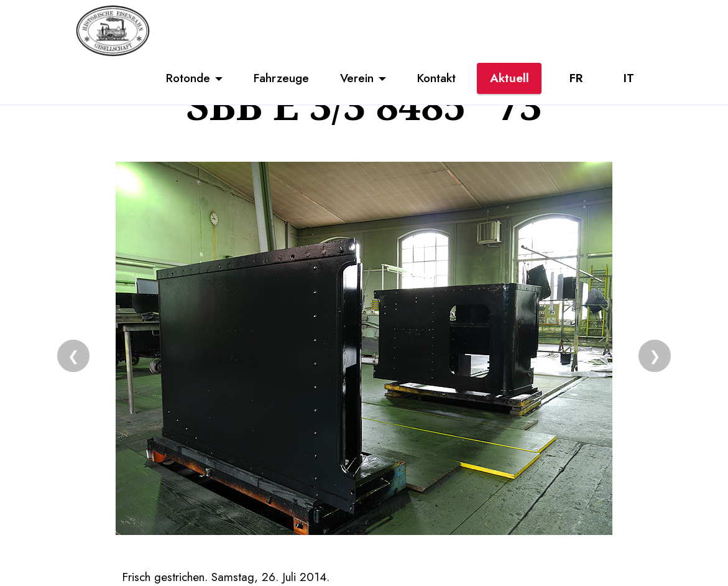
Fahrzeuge (281, 78)
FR (576, 78)
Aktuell (509, 78)
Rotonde (188, 78)
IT (629, 78)
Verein (357, 78)
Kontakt (436, 78)
